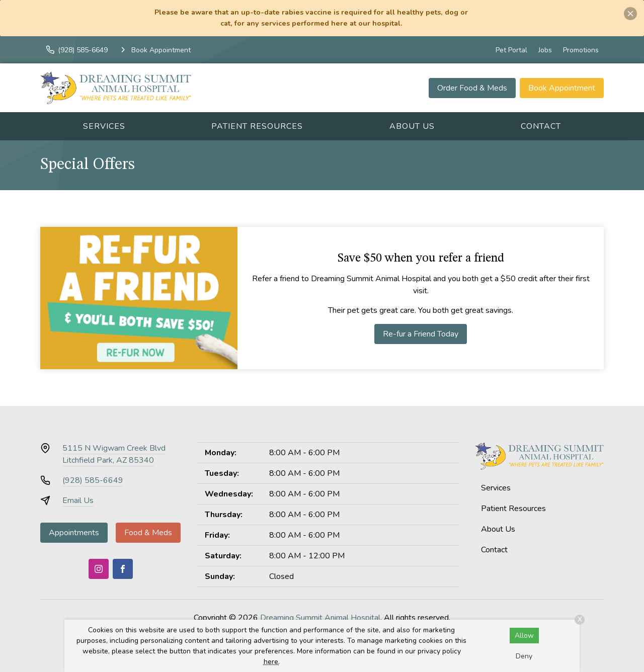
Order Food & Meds (472, 88)
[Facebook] (123, 569)
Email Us (78, 500)
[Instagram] (99, 569)
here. (272, 662)
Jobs (545, 50)
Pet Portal (511, 50)
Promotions (581, 50)
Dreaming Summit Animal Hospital (320, 618)
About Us (412, 126)
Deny (524, 656)
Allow (524, 636)
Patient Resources (257, 126)
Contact (541, 126)
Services (104, 126)
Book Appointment (562, 88)
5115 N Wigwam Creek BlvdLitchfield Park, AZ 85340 (114, 454)
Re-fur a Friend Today (421, 334)
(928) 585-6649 (93, 480)
